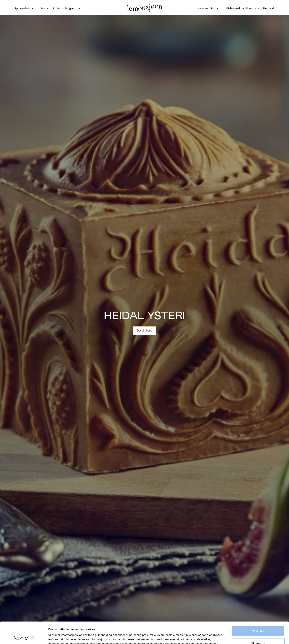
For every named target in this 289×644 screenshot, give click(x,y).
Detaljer (53, 637)
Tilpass (258, 622)
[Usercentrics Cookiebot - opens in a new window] (24, 637)
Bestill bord (144, 331)
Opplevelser (22, 8)
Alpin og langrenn (65, 8)
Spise (41, 8)
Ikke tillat (258, 634)
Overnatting (207, 8)
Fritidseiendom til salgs (239, 8)
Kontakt (269, 8)
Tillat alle (258, 610)
